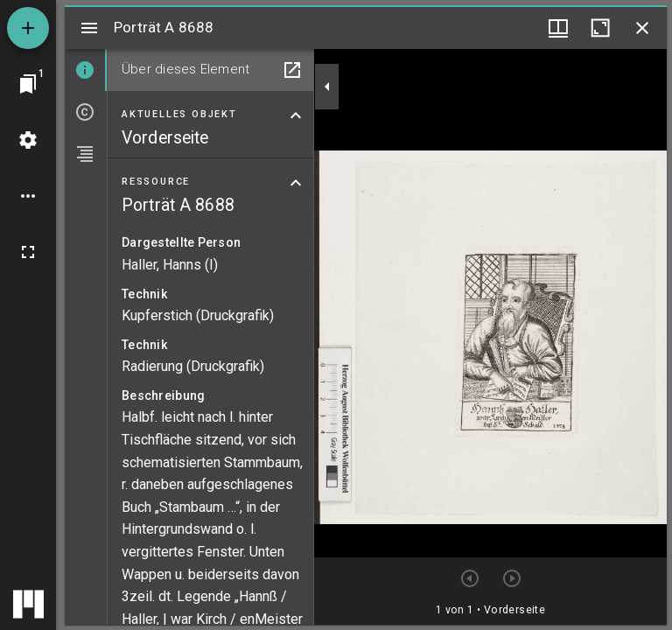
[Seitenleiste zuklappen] (327, 87)
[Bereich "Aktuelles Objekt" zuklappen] (296, 115)
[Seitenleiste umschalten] (89, 28)
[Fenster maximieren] (600, 28)
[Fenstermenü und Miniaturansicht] (558, 28)
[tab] (86, 70)
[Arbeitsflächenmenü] (28, 140)
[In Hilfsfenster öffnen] (292, 70)
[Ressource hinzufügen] (28, 28)
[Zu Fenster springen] (28, 84)
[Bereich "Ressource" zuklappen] (296, 183)
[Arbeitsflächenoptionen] (28, 196)
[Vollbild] (28, 252)
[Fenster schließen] (642, 28)
